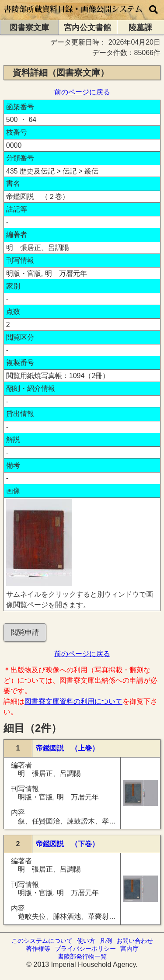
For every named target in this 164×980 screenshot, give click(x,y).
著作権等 (38, 949)
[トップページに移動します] (73, 16)
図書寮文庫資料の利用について (73, 701)
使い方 (86, 941)
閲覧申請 (25, 632)
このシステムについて (42, 941)
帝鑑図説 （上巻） (67, 748)
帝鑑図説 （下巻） (67, 844)
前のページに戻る (82, 92)
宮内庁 (129, 949)
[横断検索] (154, 10)
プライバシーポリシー (85, 949)
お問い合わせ (135, 941)
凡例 (106, 941)
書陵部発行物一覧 (82, 956)
